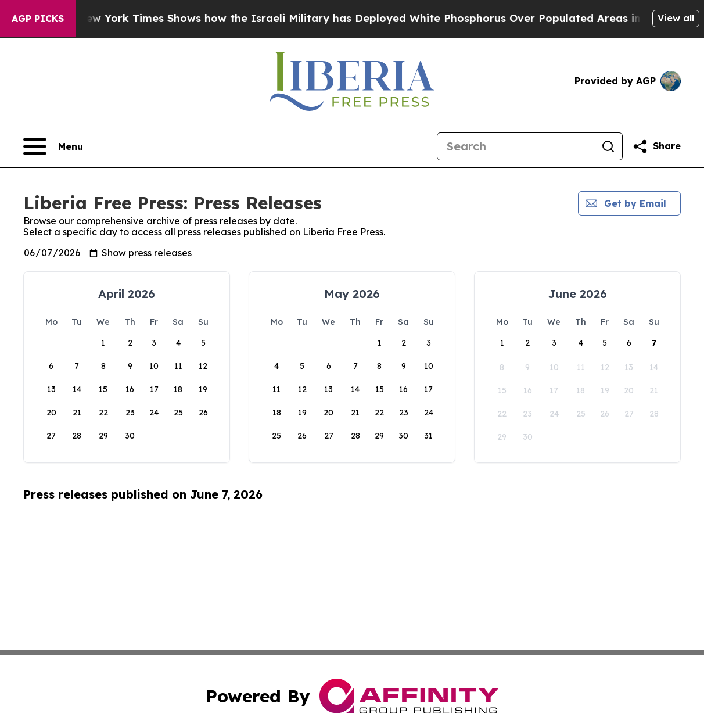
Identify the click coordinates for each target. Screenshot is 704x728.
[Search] (516, 146)
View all (676, 18)
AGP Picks (38, 19)
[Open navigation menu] (53, 146)
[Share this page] (656, 146)
